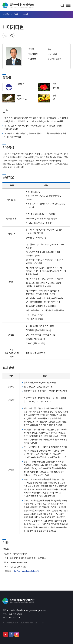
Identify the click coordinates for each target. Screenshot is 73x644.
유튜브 (6, 634)
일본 (16, 14)
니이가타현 (27, 14)
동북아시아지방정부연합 (18, 5)
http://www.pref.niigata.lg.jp (25, 571)
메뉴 (68, 5)
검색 (62, 5)
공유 (5, 36)
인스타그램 (17, 634)
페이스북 (11, 634)
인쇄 (12, 36)
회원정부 (6, 14)
